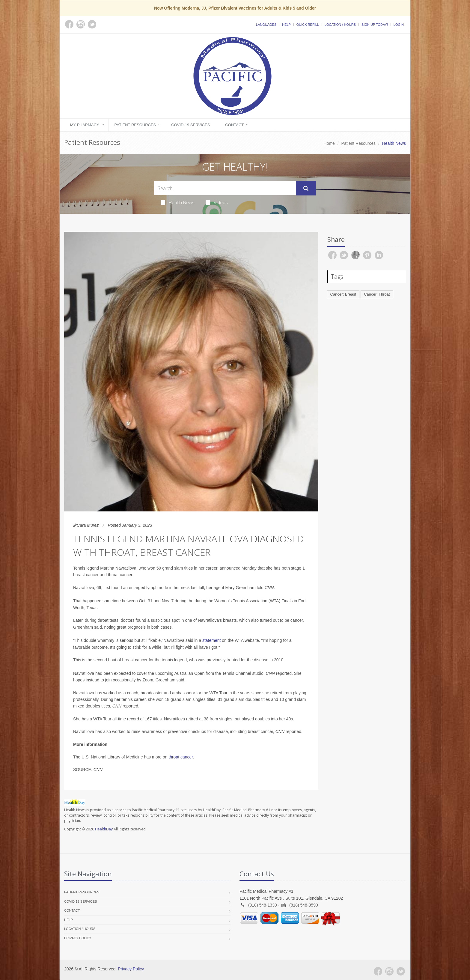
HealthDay (104, 829)
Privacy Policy (78, 938)
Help (286, 25)
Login (399, 25)
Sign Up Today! (375, 25)
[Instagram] (389, 971)
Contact (234, 125)
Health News (178, 202)
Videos (217, 202)
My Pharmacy (85, 125)
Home (329, 143)
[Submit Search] (306, 188)
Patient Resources (135, 125)
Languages (266, 25)
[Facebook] (378, 971)
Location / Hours (340, 25)
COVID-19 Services (190, 125)
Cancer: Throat (377, 294)
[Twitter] (401, 971)
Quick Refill (308, 25)
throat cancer (181, 757)
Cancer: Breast (343, 294)
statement (211, 640)
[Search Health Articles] (225, 188)
